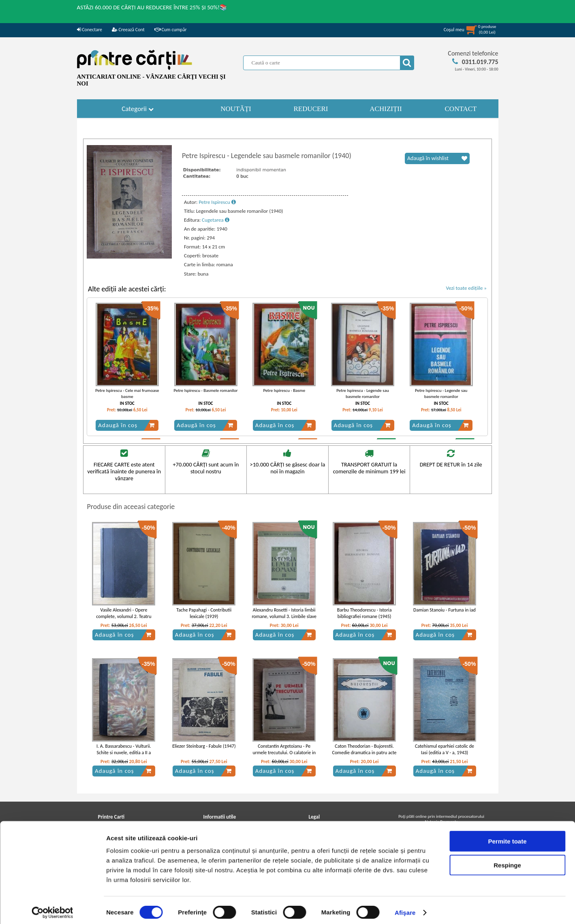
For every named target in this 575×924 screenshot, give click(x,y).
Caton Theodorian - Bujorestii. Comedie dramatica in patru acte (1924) (364, 753)
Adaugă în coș (126, 425)
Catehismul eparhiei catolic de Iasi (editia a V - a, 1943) (445, 750)
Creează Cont (128, 30)
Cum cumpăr (171, 30)
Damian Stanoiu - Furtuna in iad (445, 610)
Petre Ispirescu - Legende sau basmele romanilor (362, 394)
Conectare (90, 30)
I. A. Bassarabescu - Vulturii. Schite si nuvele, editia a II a (124, 750)
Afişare (405, 908)
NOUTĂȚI (236, 109)
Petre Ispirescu (217, 202)
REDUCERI (311, 109)
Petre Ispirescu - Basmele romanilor (206, 390)
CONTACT (461, 109)
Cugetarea (216, 220)
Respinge (507, 861)
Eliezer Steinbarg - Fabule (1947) (204, 746)
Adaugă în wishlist (437, 158)
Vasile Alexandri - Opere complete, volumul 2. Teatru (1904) (124, 617)
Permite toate (507, 837)
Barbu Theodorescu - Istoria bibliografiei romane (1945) (364, 613)
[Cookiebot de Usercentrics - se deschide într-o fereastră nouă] (52, 908)
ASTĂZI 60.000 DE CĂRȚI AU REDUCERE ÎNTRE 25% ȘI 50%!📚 (152, 7)
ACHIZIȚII (386, 109)
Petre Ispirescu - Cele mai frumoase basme (127, 394)
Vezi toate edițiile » (466, 288)
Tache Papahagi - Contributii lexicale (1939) (204, 613)
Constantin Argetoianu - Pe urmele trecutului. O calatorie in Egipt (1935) (284, 753)
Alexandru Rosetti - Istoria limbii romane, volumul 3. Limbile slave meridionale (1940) (284, 617)
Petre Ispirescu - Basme (284, 390)
